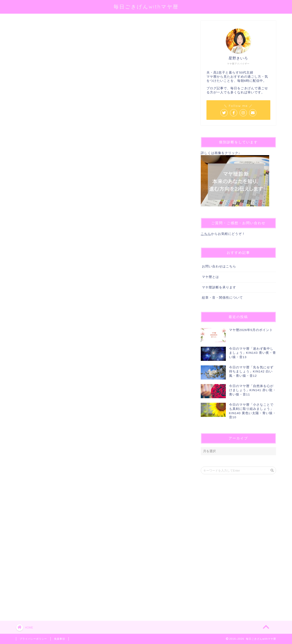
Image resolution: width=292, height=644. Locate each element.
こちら (206, 234)
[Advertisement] (103, 174)
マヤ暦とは (210, 277)
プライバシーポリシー (33, 639)
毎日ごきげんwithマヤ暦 (146, 6)
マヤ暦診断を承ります (219, 287)
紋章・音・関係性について (222, 298)
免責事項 (60, 639)
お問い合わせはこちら (219, 266)
